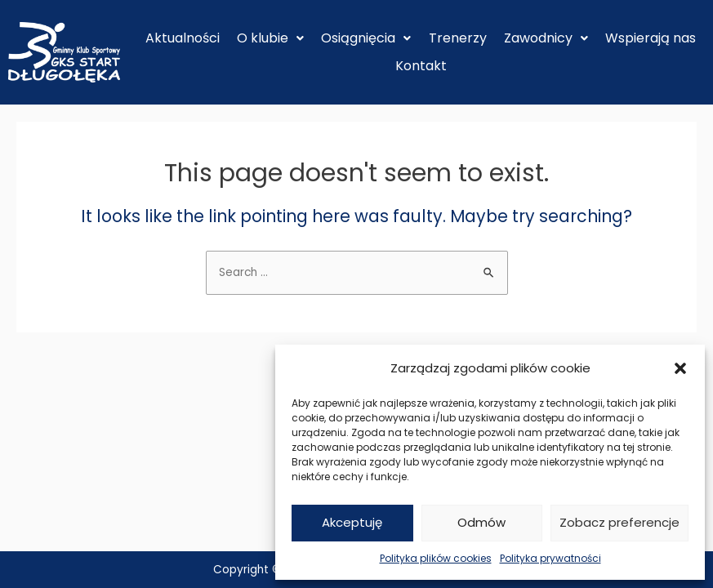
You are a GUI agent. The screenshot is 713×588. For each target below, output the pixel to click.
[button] (680, 368)
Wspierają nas (651, 38)
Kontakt (421, 66)
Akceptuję (352, 522)
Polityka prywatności (550, 558)
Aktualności (183, 38)
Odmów (481, 522)
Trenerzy (458, 38)
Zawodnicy (546, 38)
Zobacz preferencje (619, 522)
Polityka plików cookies (436, 558)
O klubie (270, 38)
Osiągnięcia (366, 38)
